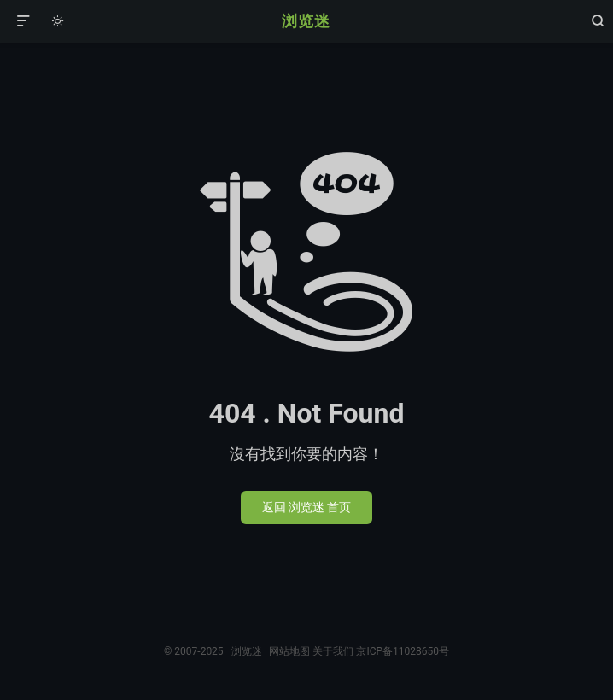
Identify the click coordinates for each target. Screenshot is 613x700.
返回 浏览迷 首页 (307, 507)
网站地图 (289, 651)
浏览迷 (306, 21)
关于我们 (333, 651)
